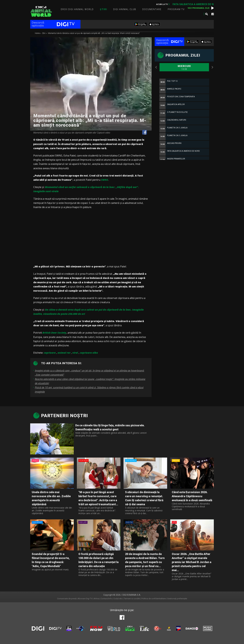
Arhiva (96, 599)
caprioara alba (89, 353)
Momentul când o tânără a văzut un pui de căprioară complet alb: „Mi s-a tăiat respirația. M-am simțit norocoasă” (94, 33)
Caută (206, 14)
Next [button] (212, 67)
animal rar (64, 353)
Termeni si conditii (132, 599)
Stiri (44, 33)
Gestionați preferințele (177, 599)
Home (38, 33)
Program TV (176, 9)
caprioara (50, 353)
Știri (103, 9)
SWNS (105, 180)
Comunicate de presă (67, 599)
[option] (184, 154)
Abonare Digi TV (85, 599)
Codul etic (118, 599)
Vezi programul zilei (199, 8)
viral (75, 353)
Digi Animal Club (125, 9)
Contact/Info (106, 599)
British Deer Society (54, 333)
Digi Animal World (41, 11)
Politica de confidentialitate (154, 599)
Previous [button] (156, 67)
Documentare (152, 9)
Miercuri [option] (184, 68)
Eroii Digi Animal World (77, 9)
